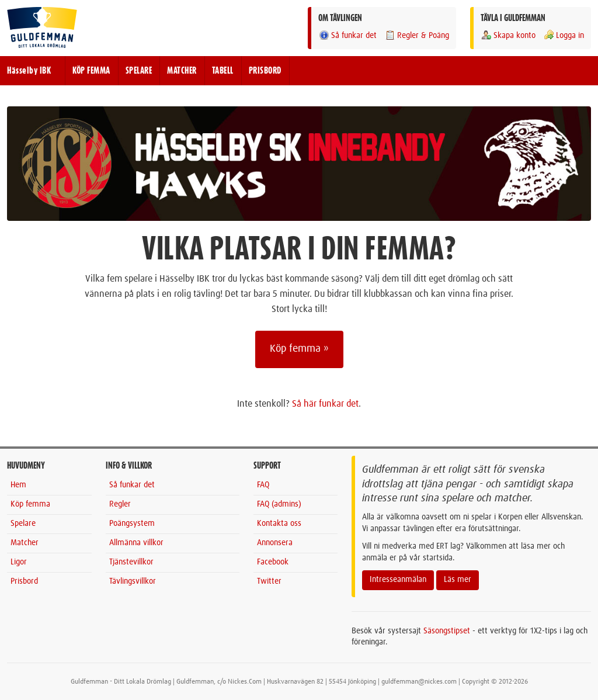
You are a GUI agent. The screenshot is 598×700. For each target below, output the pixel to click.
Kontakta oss (279, 524)
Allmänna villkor (136, 543)
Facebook (273, 562)
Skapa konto (508, 35)
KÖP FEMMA (91, 71)
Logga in (564, 35)
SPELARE (139, 71)
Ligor (19, 562)
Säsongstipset (447, 631)
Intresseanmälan (398, 580)
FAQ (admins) (279, 504)
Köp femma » (299, 349)
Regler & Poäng (417, 35)
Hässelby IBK (29, 71)
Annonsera (275, 543)
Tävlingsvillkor (133, 581)
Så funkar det (347, 35)
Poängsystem (132, 524)
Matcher (25, 543)
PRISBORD (265, 71)
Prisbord (24, 581)
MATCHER (182, 71)
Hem (18, 485)
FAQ (263, 485)
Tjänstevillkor (131, 562)
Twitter (269, 581)
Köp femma (30, 504)
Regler (120, 504)
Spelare (23, 524)
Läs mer (458, 580)
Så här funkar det (325, 404)
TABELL (223, 71)
